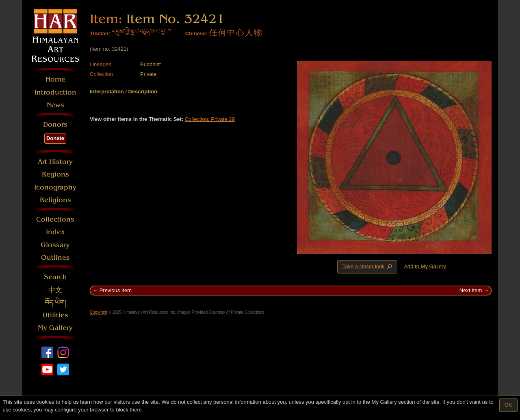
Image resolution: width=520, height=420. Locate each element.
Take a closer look (368, 267)
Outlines (55, 257)
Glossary (55, 245)
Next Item (471, 290)
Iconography (55, 187)
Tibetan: (100, 33)
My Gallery (55, 328)
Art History (55, 162)
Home (55, 79)
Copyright (99, 312)
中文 (55, 290)
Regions (55, 174)
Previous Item (116, 290)
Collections (55, 219)
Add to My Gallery (425, 266)
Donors (55, 124)
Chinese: (196, 33)
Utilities (55, 315)
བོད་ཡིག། (55, 303)
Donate (55, 138)
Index (55, 232)
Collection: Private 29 (210, 119)
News (55, 105)
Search (55, 277)
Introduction (55, 92)
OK (508, 405)
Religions (55, 200)
